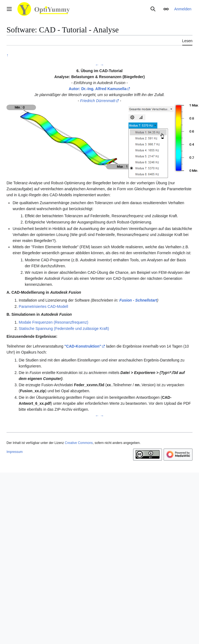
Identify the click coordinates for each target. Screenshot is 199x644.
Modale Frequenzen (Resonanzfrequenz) (53, 322)
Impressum (15, 452)
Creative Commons (79, 443)
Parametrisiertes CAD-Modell (43, 306)
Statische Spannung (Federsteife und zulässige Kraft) (64, 329)
